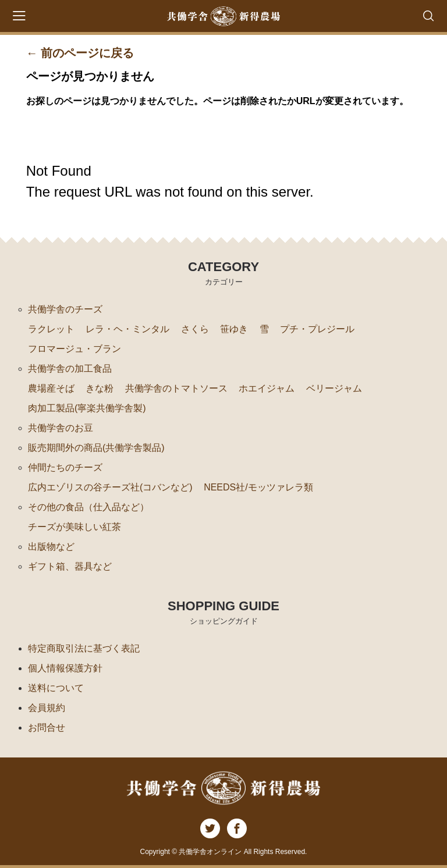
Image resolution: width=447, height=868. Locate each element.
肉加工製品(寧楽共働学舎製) (87, 408)
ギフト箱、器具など (70, 566)
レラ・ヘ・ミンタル (127, 329)
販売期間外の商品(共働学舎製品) (96, 448)
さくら (195, 329)
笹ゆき (234, 329)
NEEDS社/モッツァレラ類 (258, 487)
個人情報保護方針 (65, 668)
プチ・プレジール (317, 329)
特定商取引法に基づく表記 (84, 648)
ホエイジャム (267, 388)
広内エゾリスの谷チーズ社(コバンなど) (110, 487)
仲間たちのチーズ (65, 467)
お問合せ (47, 728)
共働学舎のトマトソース (176, 388)
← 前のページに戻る (80, 53)
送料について (56, 688)
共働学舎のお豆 (61, 428)
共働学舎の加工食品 (70, 369)
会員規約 (47, 708)
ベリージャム (334, 388)
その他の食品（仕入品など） (88, 507)
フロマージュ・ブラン (74, 349)
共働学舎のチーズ (65, 309)
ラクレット (51, 329)
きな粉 (100, 388)
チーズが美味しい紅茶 (74, 527)
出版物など (51, 547)
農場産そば (51, 388)
